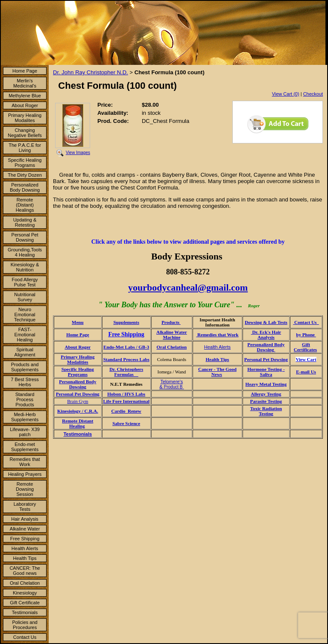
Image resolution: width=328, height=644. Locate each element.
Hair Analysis (25, 519)
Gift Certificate (25, 603)
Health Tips (25, 558)
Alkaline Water (25, 529)
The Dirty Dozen (25, 175)
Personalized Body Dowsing (25, 187)
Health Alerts (25, 548)
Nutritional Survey (25, 297)
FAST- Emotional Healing (25, 335)
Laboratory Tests (25, 507)
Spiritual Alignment (25, 352)
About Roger (25, 105)
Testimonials (25, 612)
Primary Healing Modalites (25, 118)
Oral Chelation (25, 583)
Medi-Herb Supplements (25, 417)
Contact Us (25, 637)
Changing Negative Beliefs (25, 133)
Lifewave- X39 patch (25, 432)
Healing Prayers (25, 474)
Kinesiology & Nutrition (25, 267)
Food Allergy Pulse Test (25, 282)
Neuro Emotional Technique (25, 315)
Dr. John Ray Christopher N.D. (91, 72)
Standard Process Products (25, 399)
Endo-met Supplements (25, 447)
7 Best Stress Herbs (25, 382)
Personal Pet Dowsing (25, 237)
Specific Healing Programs (25, 163)
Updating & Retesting (25, 222)
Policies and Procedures (25, 625)
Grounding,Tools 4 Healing (25, 252)
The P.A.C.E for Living (25, 148)
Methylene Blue (25, 96)
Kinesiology (25, 593)
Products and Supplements (25, 367)
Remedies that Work (25, 462)
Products (171, 322)
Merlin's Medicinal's (25, 83)
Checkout (313, 94)
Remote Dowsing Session (25, 489)
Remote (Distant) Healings (25, 205)
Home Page (25, 71)
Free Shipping (25, 539)
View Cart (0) (286, 94)
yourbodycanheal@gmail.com (188, 287)
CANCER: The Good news (25, 571)
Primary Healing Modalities (78, 359)
